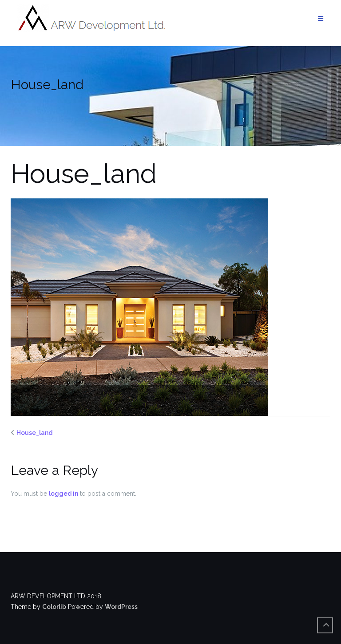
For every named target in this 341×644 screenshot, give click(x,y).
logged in (63, 494)
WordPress (121, 607)
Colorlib (54, 607)
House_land (34, 433)
